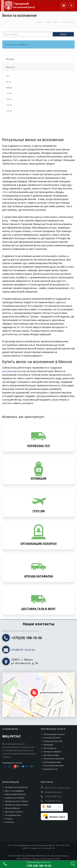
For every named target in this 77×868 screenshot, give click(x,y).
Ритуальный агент (52, 723)
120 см (9, 88)
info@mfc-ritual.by (23, 634)
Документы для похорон (16, 790)
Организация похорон (54, 719)
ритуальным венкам (14, 356)
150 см (9, 99)
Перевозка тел (51, 754)
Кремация (48, 730)
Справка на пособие (15, 783)
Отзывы (9, 804)
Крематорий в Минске (15, 779)
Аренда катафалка (52, 737)
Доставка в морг (51, 740)
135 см (9, 93)
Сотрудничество (13, 800)
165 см (9, 105)
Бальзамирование (52, 747)
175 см (9, 111)
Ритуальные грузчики (54, 744)
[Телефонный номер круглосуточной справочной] (38, 864)
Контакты (10, 807)
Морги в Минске (12, 793)
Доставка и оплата (14, 797)
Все (8, 76)
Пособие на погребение (16, 772)
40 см (8, 82)
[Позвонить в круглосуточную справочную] (5, 865)
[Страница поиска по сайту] (73, 865)
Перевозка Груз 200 (53, 726)
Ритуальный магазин (53, 750)
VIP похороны (50, 733)
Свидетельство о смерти (17, 786)
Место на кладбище (14, 776)
